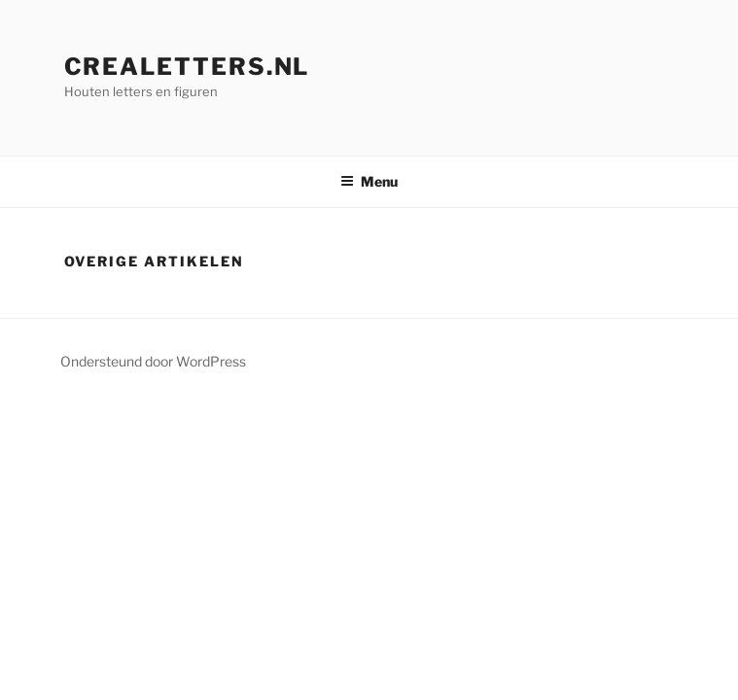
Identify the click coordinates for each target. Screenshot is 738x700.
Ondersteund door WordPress (153, 361)
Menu (369, 181)
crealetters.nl (187, 67)
